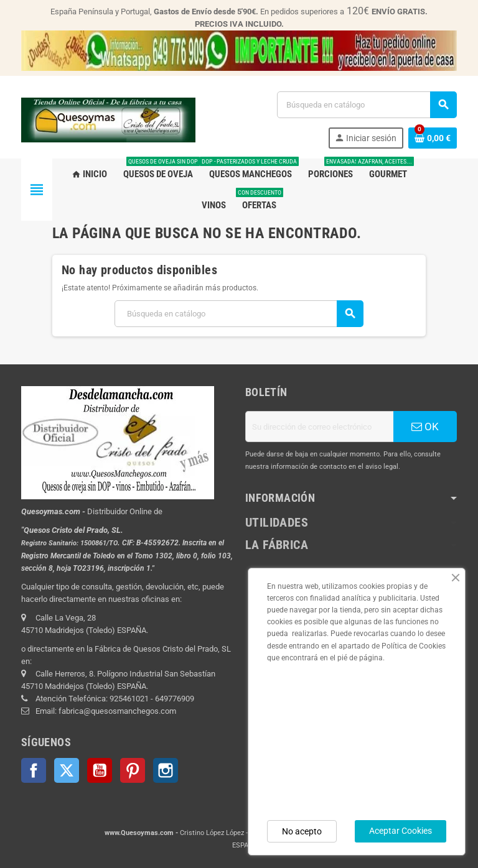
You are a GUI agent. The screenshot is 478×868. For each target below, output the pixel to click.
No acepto (302, 831)
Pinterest (133, 770)
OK (425, 427)
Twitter (67, 770)
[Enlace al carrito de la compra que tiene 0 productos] (433, 138)
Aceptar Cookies (401, 831)
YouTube (100, 770)
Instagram (166, 770)
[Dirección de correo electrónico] (319, 427)
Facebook (34, 770)
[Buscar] (367, 105)
